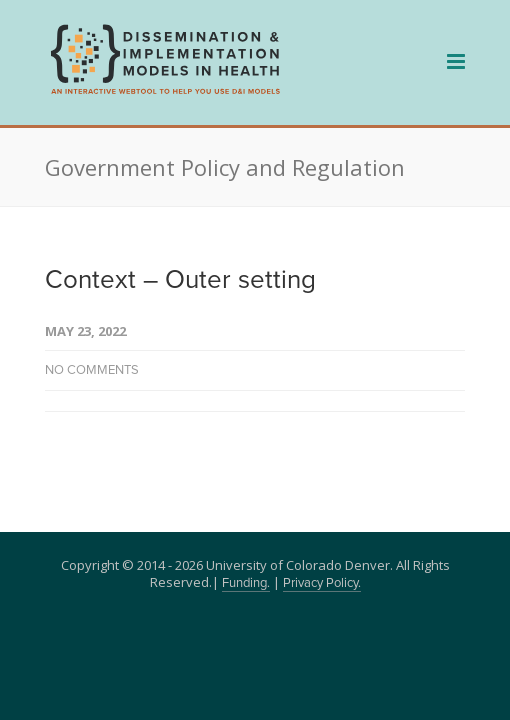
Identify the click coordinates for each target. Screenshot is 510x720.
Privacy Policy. (322, 583)
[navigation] (165, 92)
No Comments (92, 370)
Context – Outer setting (180, 280)
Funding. (246, 583)
